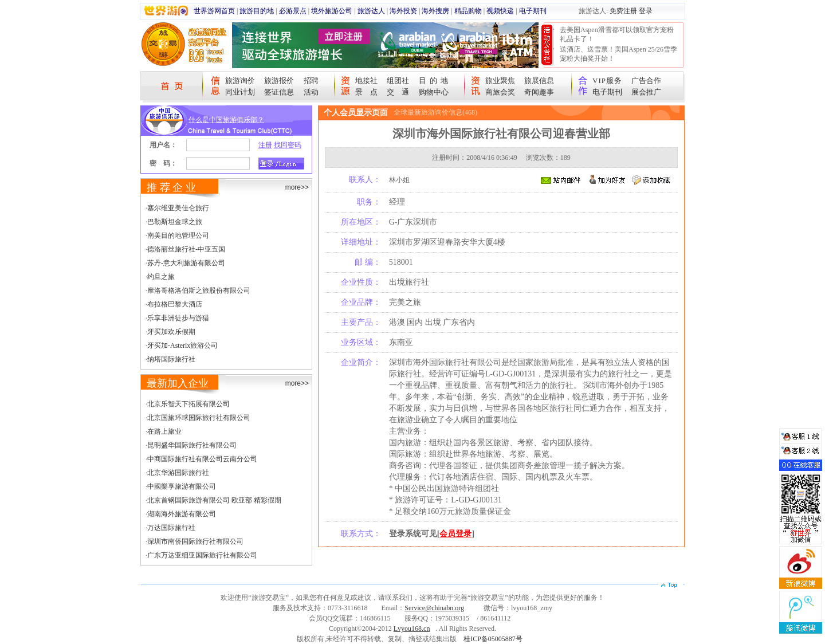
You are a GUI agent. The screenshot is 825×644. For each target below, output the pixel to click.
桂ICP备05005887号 (493, 639)
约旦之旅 (161, 277)
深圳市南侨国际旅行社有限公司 (195, 541)
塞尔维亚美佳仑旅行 (178, 208)
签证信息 (279, 92)
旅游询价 (240, 80)
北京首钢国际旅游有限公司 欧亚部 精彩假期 (214, 500)
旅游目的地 (257, 11)
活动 (311, 92)
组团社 (398, 80)
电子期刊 (533, 11)
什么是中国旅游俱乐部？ (226, 120)
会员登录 (455, 534)
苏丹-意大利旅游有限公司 (186, 263)
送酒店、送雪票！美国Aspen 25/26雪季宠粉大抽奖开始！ (618, 54)
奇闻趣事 (539, 92)
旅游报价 (279, 80)
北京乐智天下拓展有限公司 (188, 404)
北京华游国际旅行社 (178, 473)
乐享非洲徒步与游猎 (178, 318)
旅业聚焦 (500, 80)
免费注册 (623, 11)
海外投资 (403, 11)
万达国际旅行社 (171, 528)
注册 (265, 145)
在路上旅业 (164, 431)
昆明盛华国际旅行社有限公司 (192, 445)
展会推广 (646, 92)
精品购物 (468, 11)
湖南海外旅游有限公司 (182, 514)
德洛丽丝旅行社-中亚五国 (186, 249)
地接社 (366, 80)
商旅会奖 (500, 92)
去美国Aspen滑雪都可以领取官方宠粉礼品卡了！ (617, 34)
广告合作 (646, 80)
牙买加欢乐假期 (171, 332)
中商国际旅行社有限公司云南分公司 (202, 459)
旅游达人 (371, 11)
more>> (297, 187)
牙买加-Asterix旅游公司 (182, 345)
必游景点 (293, 11)
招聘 (311, 80)
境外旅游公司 (332, 11)
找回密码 (288, 145)
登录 (646, 11)
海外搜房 (435, 11)
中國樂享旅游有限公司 (182, 486)
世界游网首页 (214, 11)
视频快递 (500, 11)
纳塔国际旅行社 (171, 359)
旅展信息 (539, 80)
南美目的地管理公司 (178, 235)
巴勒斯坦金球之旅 (175, 222)
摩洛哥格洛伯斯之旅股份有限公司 (199, 290)
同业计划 (240, 92)
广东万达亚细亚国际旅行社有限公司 (202, 555)
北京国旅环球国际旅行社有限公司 (199, 418)
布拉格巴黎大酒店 (175, 304)
